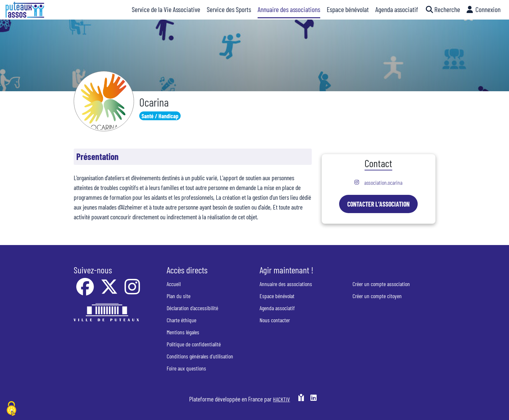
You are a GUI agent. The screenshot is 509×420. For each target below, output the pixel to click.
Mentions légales (183, 332)
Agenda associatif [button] (397, 9)
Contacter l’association (378, 204)
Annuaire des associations (286, 284)
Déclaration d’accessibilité (192, 308)
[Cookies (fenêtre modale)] (11, 409)
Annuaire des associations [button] (289, 9)
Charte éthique (181, 320)
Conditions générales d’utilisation (200, 356)
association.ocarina (383, 182)
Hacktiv (281, 399)
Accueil (174, 284)
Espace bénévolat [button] (348, 9)
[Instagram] (132, 291)
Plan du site (179, 296)
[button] (442, 10)
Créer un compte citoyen (377, 296)
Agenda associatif (277, 308)
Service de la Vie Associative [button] (166, 9)
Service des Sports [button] (229, 9)
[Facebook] (86, 291)
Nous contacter (275, 320)
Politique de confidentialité (194, 344)
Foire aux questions (186, 368)
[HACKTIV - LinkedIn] (314, 399)
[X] (110, 291)
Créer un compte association (381, 284)
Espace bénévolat (277, 296)
